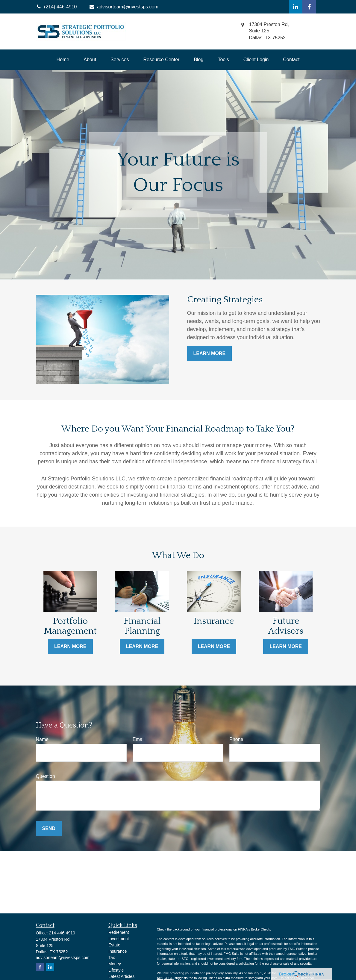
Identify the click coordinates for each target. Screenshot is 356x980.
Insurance (118, 951)
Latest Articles (121, 976)
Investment (119, 939)
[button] (63, 60)
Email (139, 739)
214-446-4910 (62, 933)
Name (42, 739)
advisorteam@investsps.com (123, 7)
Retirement (119, 932)
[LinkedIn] (296, 7)
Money (115, 964)
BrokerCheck (260, 929)
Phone (236, 739)
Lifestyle (116, 970)
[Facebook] (309, 7)
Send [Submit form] (49, 828)
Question (46, 776)
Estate (114, 945)
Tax (112, 958)
